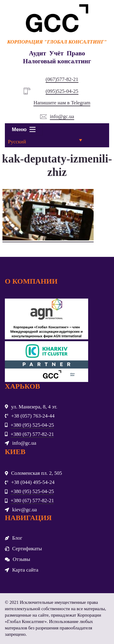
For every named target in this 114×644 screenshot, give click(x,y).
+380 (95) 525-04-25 (32, 425)
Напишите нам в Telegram (62, 103)
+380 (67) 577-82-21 (32, 434)
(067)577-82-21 (62, 79)
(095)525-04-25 (62, 91)
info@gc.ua (62, 116)
